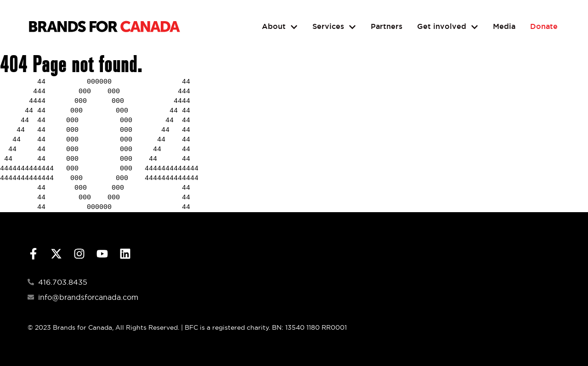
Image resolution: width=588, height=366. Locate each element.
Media (504, 26)
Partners (387, 26)
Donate (544, 26)
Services (334, 27)
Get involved (448, 27)
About (280, 27)
